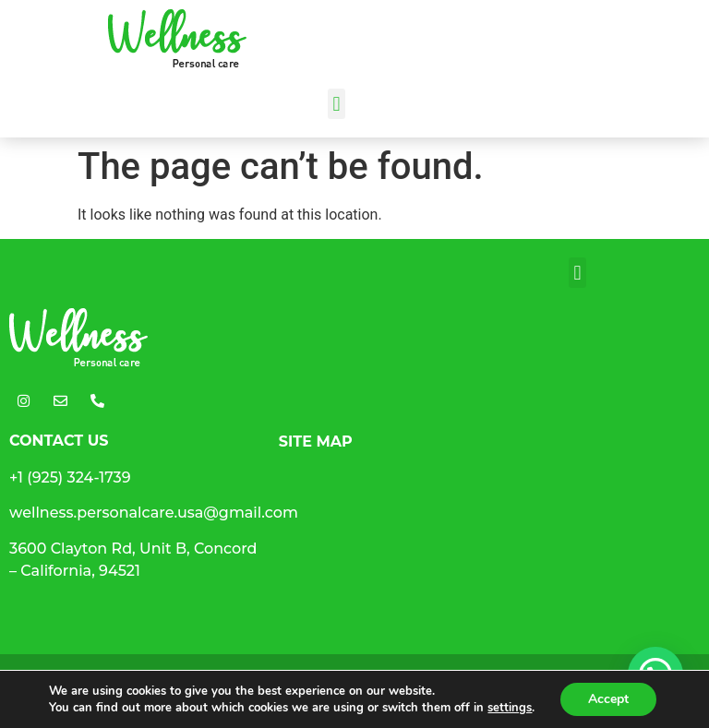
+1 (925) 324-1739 (70, 477)
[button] (336, 104)
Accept (608, 699)
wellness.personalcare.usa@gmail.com (154, 513)
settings (510, 708)
